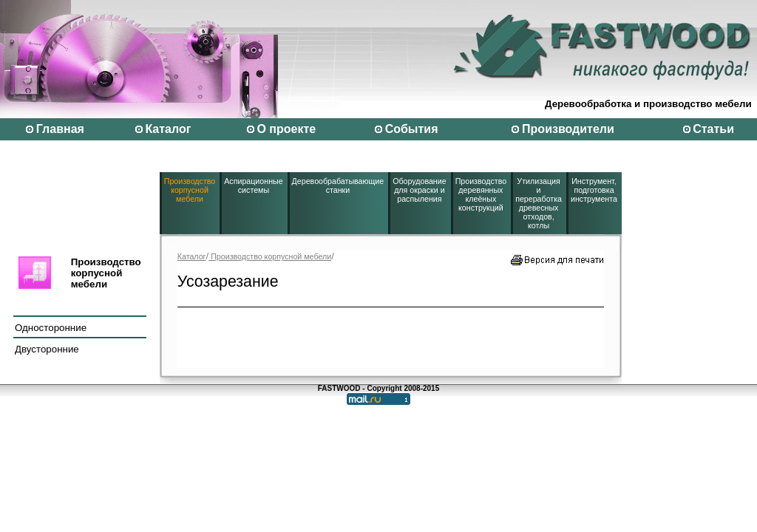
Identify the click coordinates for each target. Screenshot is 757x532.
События (412, 129)
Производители (568, 129)
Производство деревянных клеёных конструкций (481, 194)
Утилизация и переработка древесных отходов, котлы (539, 203)
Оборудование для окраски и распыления (419, 190)
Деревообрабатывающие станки (338, 185)
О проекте (286, 129)
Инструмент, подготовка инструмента (594, 190)
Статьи (713, 129)
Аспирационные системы (253, 185)
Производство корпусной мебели (190, 190)
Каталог (168, 129)
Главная (60, 129)
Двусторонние (47, 349)
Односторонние (51, 328)
